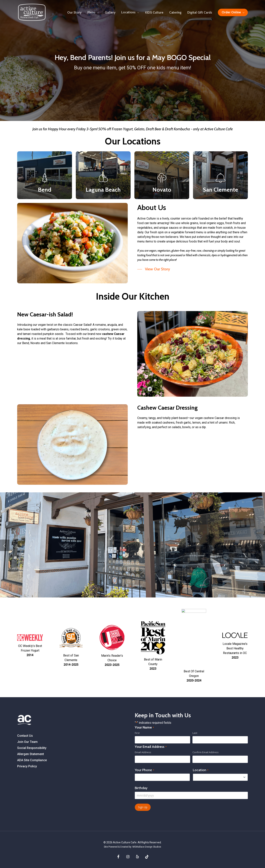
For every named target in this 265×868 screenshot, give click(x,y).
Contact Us (25, 736)
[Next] (260, 545)
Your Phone (144, 770)
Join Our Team (27, 742)
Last (195, 733)
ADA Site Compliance (32, 760)
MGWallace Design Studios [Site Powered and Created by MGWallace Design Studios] (147, 847)
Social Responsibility (32, 748)
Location (201, 770)
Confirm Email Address (206, 752)
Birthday (141, 788)
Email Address (143, 752)
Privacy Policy (27, 766)
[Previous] (5, 545)
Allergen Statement (31, 754)
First (137, 733)
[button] (154, 269)
